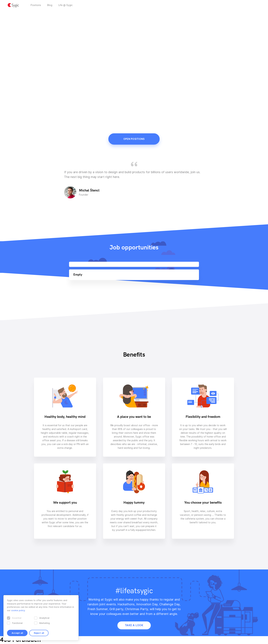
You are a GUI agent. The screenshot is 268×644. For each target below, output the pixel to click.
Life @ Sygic (66, 5)
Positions (36, 5)
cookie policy (18, 610)
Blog (50, 5)
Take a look (134, 625)
